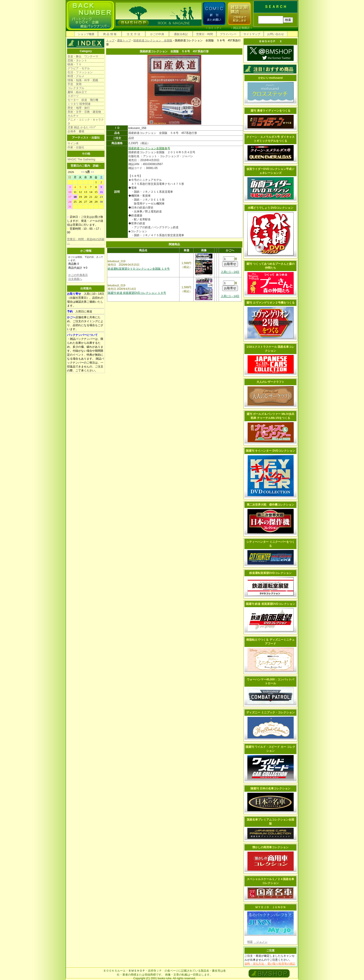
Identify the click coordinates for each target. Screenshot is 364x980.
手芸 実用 (75, 84)
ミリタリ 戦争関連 (79, 104)
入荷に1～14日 (230, 272)
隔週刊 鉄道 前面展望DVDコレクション (270, 604)
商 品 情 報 (110, 34)
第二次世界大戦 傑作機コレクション (270, 505)
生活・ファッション (80, 72)
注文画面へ (75, 279)
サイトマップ (252, 34)
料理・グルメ (76, 76)
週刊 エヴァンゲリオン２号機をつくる (270, 303)
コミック (214, 28)
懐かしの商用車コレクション (270, 847)
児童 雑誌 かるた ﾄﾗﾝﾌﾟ (82, 127)
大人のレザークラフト (270, 382)
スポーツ (73, 96)
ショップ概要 (86, 34)
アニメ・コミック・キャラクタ (86, 122)
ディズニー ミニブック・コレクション (270, 712)
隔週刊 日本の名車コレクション (270, 788)
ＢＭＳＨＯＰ (137, 971)
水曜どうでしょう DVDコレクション (271, 208)
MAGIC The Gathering (81, 159)
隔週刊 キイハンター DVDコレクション (270, 451)
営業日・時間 (205, 34)
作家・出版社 (76, 147)
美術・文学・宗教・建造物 (84, 112)
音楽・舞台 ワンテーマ (83, 56)
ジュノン (260, 942)
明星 (250, 942)
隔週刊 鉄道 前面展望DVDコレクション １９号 (137, 293)
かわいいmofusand (270, 78)
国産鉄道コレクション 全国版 (153, 40)
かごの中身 (157, 34)
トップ (110, 40)
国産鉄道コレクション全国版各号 (149, 148)
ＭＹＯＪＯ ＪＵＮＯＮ (270, 907)
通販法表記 (181, 34)
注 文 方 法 (133, 34)
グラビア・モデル (79, 68)
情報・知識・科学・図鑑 (83, 80)
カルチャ (73, 116)
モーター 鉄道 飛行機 (83, 100)
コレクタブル (76, 88)
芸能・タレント (77, 60)
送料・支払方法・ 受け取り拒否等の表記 (270, 964)
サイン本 (73, 143)
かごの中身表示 (78, 275)
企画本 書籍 (76, 131)
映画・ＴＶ (75, 64)
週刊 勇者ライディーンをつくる (270, 111)
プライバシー (228, 34)
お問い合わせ (276, 34)
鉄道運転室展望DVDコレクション (270, 573)
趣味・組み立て (77, 92)
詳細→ (97, 166)
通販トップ (124, 40)
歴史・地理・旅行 (79, 108)
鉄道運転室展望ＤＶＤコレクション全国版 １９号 (139, 269)
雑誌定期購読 (241, 28)
